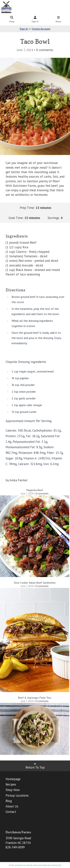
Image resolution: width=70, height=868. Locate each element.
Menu (58, 20)
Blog (9, 801)
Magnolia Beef (35, 490)
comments (45, 50)
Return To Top (35, 766)
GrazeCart (56, 865)
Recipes (11, 784)
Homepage (13, 779)
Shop (12, 20)
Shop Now (13, 790)
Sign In (35, 20)
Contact (11, 812)
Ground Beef (28, 243)
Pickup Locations (17, 795)
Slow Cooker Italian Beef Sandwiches (35, 583)
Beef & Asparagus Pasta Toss (35, 698)
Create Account (41, 29)
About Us (12, 806)
